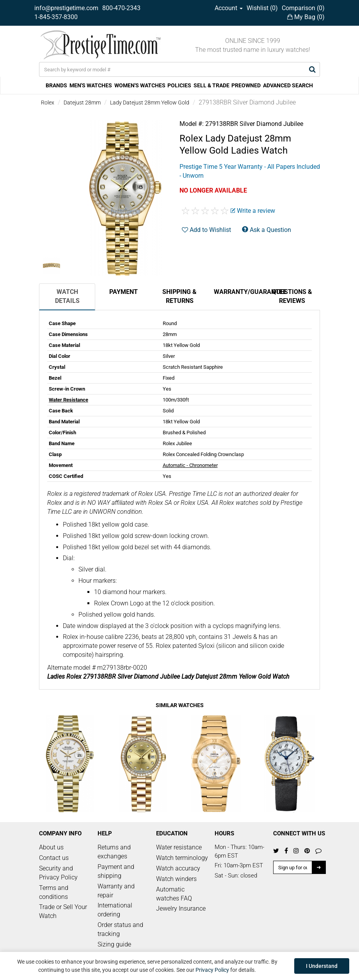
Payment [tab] (124, 292)
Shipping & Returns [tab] (179, 296)
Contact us (54, 858)
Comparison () (303, 8)
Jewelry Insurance (181, 908)
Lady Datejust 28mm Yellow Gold (150, 103)
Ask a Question (267, 230)
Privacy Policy (212, 970)
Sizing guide (114, 944)
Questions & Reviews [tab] (292, 296)
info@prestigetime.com (66, 8)
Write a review (253, 211)
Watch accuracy (178, 868)
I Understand (322, 966)
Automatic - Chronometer (190, 465)
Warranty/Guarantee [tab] (239, 292)
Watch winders (176, 879)
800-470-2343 (121, 8)
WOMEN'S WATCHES (140, 85)
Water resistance (179, 847)
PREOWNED (246, 85)
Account (229, 8)
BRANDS (56, 85)
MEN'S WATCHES (91, 85)
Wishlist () (262, 8)
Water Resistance (68, 400)
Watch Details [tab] (67, 296)
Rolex (48, 103)
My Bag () (306, 17)
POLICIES (179, 85)
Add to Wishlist (206, 230)
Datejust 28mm (82, 103)
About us (51, 847)
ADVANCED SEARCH (288, 85)
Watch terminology (182, 858)
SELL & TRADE (211, 85)
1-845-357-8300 (56, 17)
